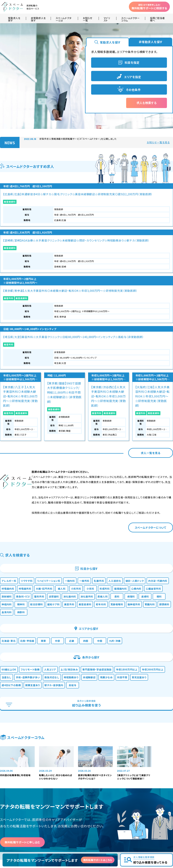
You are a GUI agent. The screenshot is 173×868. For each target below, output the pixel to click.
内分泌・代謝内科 (43, 476)
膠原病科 (29, 516)
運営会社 (92, 818)
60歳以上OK (13, 582)
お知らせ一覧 (88, 18)
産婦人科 (71, 496)
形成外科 (26, 486)
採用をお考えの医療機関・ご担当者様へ (67, 825)
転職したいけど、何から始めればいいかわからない (56, 697)
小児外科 (151, 476)
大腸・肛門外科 (113, 476)
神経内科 (150, 496)
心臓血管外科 (86, 486)
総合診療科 (27, 506)
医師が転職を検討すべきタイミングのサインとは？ (95, 697)
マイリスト (107, 18)
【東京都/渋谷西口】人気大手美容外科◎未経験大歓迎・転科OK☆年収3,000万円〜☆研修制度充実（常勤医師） (108, 279)
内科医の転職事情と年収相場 (15, 696)
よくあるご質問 (94, 801)
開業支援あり (105, 602)
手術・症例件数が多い (68, 592)
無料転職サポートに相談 (149, 7)
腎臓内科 (10, 516)
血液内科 (47, 516)
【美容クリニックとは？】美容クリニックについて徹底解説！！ (134, 697)
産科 (88, 496)
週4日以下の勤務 (79, 602)
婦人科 (134, 476)
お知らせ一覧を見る (158, 142)
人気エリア (64, 582)
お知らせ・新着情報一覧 (99, 796)
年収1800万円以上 (157, 582)
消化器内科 (30, 496)
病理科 (103, 496)
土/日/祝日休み (87, 582)
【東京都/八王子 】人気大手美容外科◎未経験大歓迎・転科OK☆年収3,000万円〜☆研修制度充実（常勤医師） (20, 279)
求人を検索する (147, 103)
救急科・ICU (128, 486)
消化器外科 (51, 496)
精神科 (9, 506)
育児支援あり (53, 602)
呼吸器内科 (68, 476)
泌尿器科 (10, 496)
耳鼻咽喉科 (127, 506)
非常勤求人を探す (38, 18)
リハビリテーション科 (62, 466)
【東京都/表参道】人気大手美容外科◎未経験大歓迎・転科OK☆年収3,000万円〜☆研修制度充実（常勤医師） (108, 207)
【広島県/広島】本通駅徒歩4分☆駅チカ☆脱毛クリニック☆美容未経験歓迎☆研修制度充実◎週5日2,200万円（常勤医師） (20, 203)
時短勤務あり (122, 592)
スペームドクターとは (63, 18)
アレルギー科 (13, 466)
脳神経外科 (148, 506)
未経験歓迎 (144, 592)
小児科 (9, 486)
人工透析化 (144, 466)
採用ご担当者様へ (157, 18)
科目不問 (32, 602)
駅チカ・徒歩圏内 (131, 602)
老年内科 (107, 506)
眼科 (134, 496)
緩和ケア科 (48, 506)
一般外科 (106, 466)
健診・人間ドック (15, 476)
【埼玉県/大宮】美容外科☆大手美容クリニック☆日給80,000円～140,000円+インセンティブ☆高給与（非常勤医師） (152, 203)
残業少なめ (12, 602)
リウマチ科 (35, 466)
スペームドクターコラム (130, 18)
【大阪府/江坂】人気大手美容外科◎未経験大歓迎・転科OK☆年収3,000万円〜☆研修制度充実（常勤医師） (153, 279)
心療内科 (65, 486)
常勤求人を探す (14, 18)
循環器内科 (45, 486)
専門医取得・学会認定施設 (121, 582)
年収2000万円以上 (17, 592)
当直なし (42, 592)
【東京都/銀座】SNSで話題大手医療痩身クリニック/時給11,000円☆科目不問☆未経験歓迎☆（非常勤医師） (65, 275)
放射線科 (108, 486)
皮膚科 (118, 496)
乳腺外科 (124, 466)
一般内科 (88, 466)
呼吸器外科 (90, 476)
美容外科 (97, 224)
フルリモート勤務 (39, 582)
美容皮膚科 (10, 220)
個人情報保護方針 (96, 812)
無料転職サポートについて (100, 807)
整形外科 (148, 486)
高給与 (153, 602)
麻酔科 (64, 516)
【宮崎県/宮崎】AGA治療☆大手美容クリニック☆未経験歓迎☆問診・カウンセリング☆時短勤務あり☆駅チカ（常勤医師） (64, 203)
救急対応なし (98, 592)
